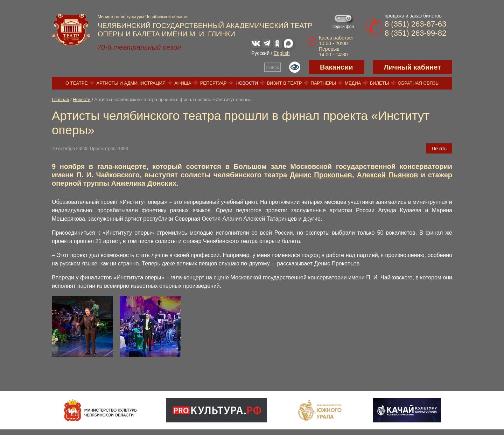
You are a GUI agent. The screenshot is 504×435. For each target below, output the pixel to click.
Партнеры (323, 83)
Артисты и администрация (131, 83)
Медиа (353, 83)
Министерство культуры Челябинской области (143, 17)
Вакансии (337, 67)
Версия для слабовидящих (295, 67)
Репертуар (213, 83)
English (282, 53)
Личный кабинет (412, 67)
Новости (247, 83)
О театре (76, 83)
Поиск (273, 67)
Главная (60, 99)
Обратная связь (418, 83)
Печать (439, 148)
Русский (260, 53)
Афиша (183, 83)
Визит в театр (284, 83)
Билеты (380, 83)
